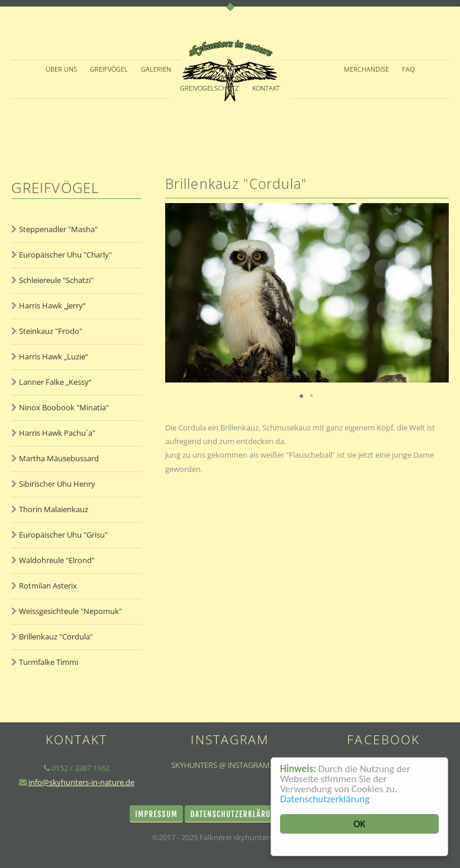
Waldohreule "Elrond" (57, 560)
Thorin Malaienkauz (54, 509)
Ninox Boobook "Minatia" (64, 407)
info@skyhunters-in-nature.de (81, 782)
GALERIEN (156, 69)
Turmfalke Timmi (49, 662)
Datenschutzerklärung (325, 799)
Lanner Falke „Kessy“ (55, 382)
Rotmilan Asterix (48, 586)
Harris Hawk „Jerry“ (52, 306)
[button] (438, 292)
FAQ (408, 69)
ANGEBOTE (201, 69)
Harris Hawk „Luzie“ (54, 356)
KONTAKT (266, 88)
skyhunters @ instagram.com (230, 765)
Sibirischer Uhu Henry (57, 484)
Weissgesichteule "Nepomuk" (70, 611)
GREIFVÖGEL (109, 69)
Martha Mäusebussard (59, 458)
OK (359, 824)
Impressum (156, 814)
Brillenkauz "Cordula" (56, 636)
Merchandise (366, 69)
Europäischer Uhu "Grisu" (63, 535)
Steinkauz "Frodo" (51, 331)
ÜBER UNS (61, 69)
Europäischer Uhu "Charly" (65, 255)
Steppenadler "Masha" (58, 229)
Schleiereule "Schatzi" (56, 280)
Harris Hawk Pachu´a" (57, 433)
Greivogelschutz (209, 88)
